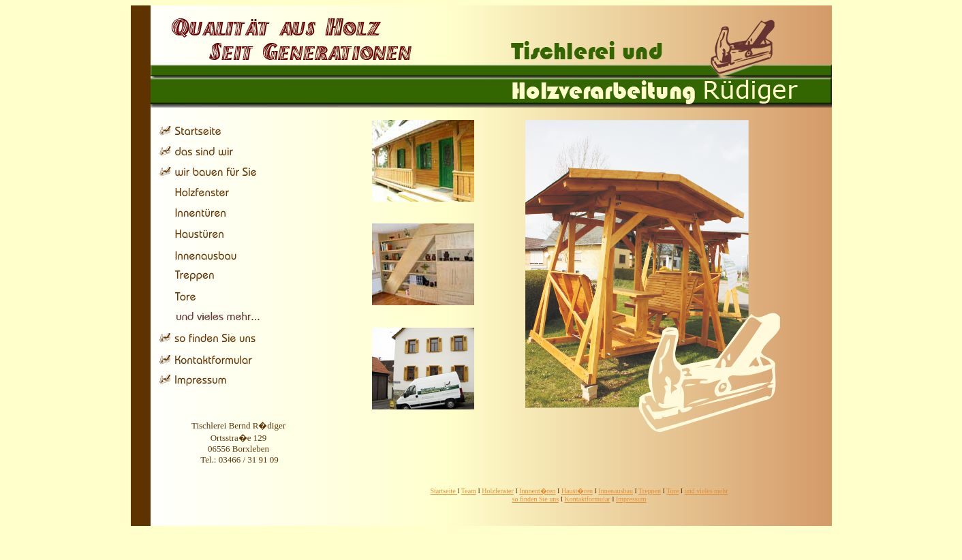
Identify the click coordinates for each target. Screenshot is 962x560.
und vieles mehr (707, 491)
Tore (672, 491)
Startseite (444, 491)
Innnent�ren (537, 491)
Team (469, 491)
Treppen (650, 491)
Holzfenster (498, 491)
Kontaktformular (587, 499)
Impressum (631, 499)
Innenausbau (616, 491)
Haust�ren (577, 491)
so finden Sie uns (536, 499)
